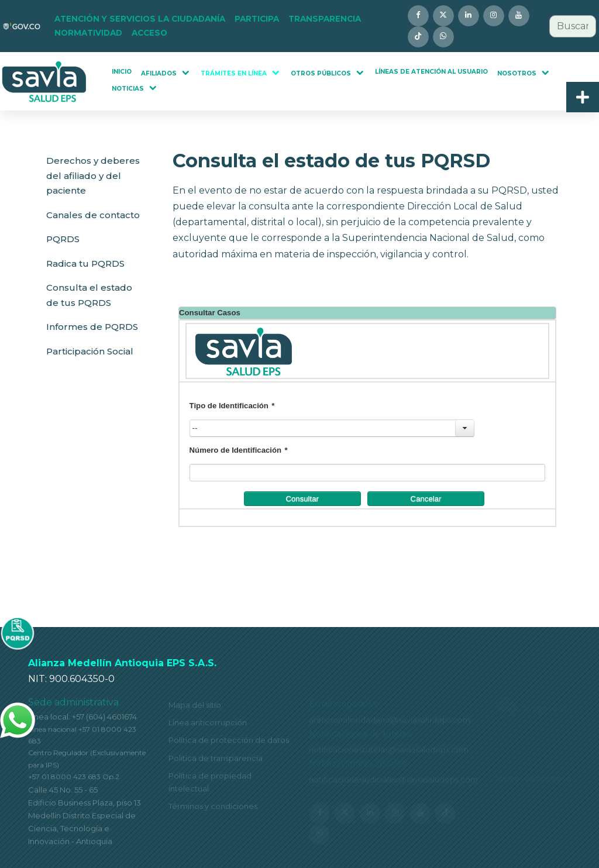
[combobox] (573, 26)
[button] (140, 19)
